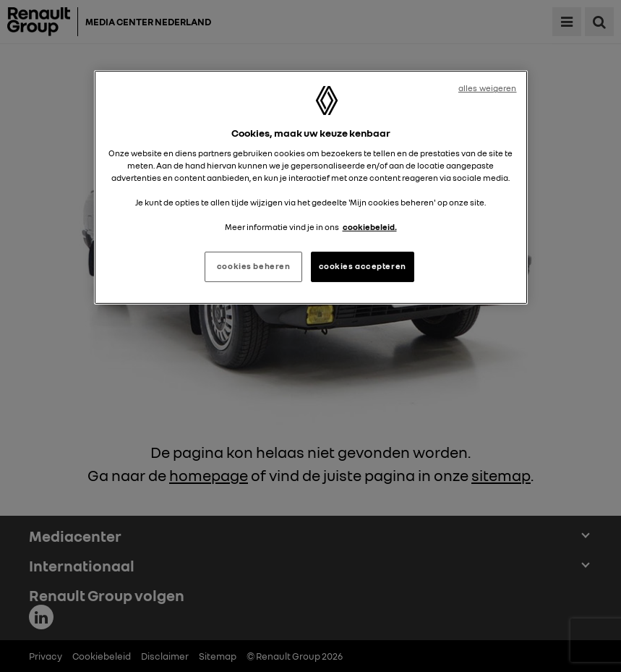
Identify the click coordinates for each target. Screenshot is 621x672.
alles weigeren (488, 88)
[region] (311, 187)
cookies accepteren (363, 266)
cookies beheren (254, 266)
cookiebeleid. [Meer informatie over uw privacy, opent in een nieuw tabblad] (370, 227)
